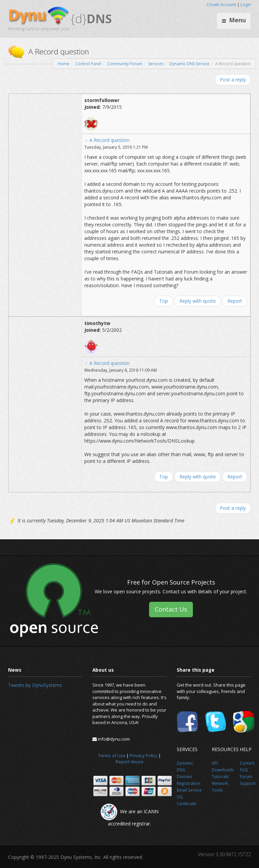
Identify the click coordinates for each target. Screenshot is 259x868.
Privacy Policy (144, 755)
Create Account (221, 5)
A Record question (109, 140)
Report (235, 301)
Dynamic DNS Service (189, 64)
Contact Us (171, 609)
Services (156, 64)
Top (164, 301)
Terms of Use (112, 755)
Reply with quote (198, 301)
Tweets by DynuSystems (35, 685)
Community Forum (125, 64)
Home (64, 64)
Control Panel (88, 64)
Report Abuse (130, 762)
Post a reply (233, 80)
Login (246, 5)
